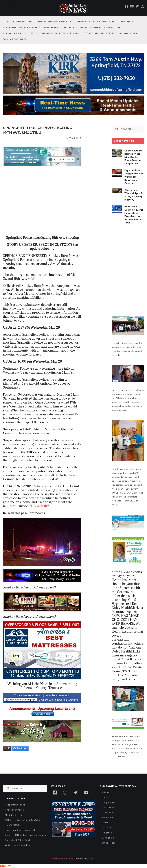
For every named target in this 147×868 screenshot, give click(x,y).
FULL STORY (40, 506)
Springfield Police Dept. (18, 840)
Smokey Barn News (63, 859)
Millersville (108, 818)
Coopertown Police (15, 805)
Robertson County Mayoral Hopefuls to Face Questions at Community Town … (134, 215)
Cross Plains (108, 808)
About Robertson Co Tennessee (50, 21)
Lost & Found (113, 27)
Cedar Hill (107, 797)
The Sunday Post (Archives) (22, 27)
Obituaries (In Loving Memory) (60, 33)
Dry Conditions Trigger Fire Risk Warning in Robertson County (134, 177)
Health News (52, 27)
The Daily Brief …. (15, 33)
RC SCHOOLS (12, 825)
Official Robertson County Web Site (24, 820)
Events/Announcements (100, 33)
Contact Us (82, 21)
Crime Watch (127, 21)
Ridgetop (107, 833)
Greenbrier (108, 813)
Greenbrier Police (15, 810)
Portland (106, 828)
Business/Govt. (91, 27)
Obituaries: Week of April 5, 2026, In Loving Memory (133, 195)
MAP (31, 279)
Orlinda (106, 823)
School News (128, 33)
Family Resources (15, 39)
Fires (33, 33)
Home (6, 21)
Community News (104, 21)
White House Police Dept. (19, 845)
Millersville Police (14, 815)
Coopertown (108, 803)
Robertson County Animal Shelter (23, 830)
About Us (19, 21)
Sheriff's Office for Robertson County (26, 835)
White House (109, 843)
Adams (106, 792)
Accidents (70, 27)
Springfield (108, 838)
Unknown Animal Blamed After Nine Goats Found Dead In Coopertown (134, 157)
